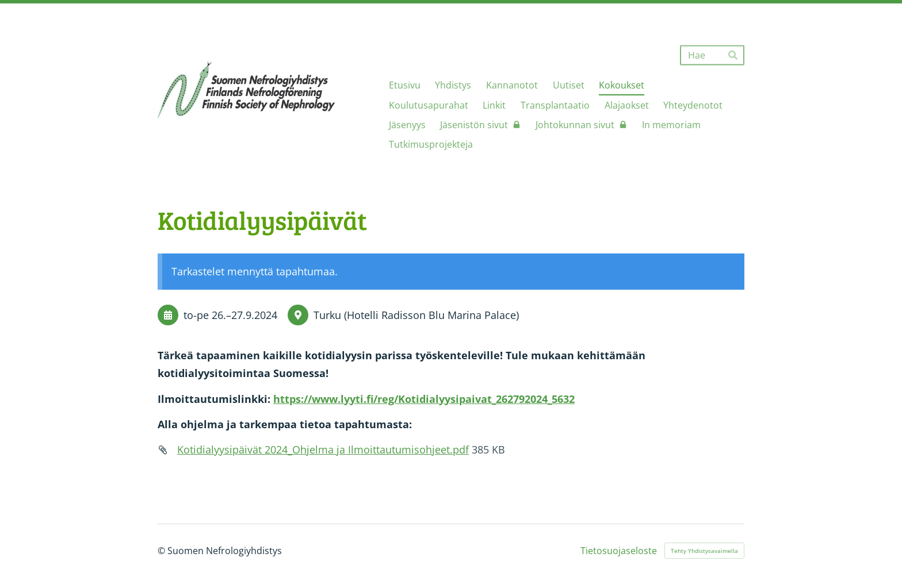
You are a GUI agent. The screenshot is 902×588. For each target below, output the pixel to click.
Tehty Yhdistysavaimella (704, 551)
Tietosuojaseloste (619, 551)
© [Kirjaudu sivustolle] (163, 551)
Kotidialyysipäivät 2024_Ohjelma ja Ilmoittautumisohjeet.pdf (323, 449)
